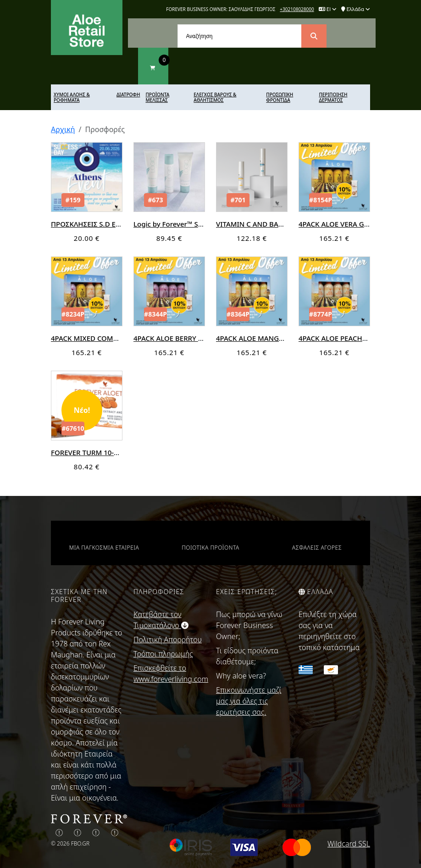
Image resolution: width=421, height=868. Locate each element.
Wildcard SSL (349, 844)
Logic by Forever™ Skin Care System (192, 224)
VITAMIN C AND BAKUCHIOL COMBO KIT (282, 224)
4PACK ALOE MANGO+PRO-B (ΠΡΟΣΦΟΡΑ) (285, 338)
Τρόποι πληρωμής (163, 654)
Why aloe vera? (241, 676)
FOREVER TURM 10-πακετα (94, 452)
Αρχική (63, 129)
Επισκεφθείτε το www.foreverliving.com (169, 673)
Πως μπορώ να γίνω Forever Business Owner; (249, 625)
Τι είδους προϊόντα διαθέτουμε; (247, 656)
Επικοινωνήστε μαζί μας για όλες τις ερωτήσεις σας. (249, 701)
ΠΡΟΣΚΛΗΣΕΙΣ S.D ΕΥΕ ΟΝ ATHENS (107, 224)
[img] (59, 833)
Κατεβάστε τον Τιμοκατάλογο (161, 620)
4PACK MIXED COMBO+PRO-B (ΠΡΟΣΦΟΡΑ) (122, 338)
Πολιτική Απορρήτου (168, 640)
